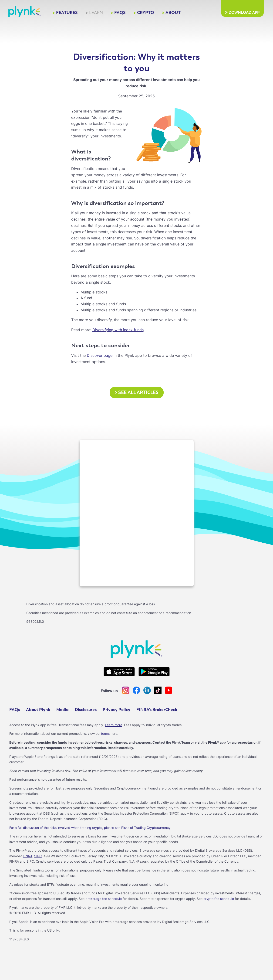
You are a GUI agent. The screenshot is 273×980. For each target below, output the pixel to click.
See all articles (137, 393)
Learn (94, 12)
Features (65, 13)
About (171, 13)
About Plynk (38, 710)
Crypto (144, 13)
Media (62, 710)
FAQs (118, 13)
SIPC (38, 856)
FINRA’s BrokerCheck (157, 710)
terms (105, 733)
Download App (242, 13)
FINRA (28, 856)
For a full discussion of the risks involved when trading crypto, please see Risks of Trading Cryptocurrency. (90, 828)
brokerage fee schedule (104, 899)
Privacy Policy (116, 710)
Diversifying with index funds (118, 330)
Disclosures (86, 710)
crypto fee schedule (219, 899)
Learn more (114, 725)
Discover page (100, 355)
